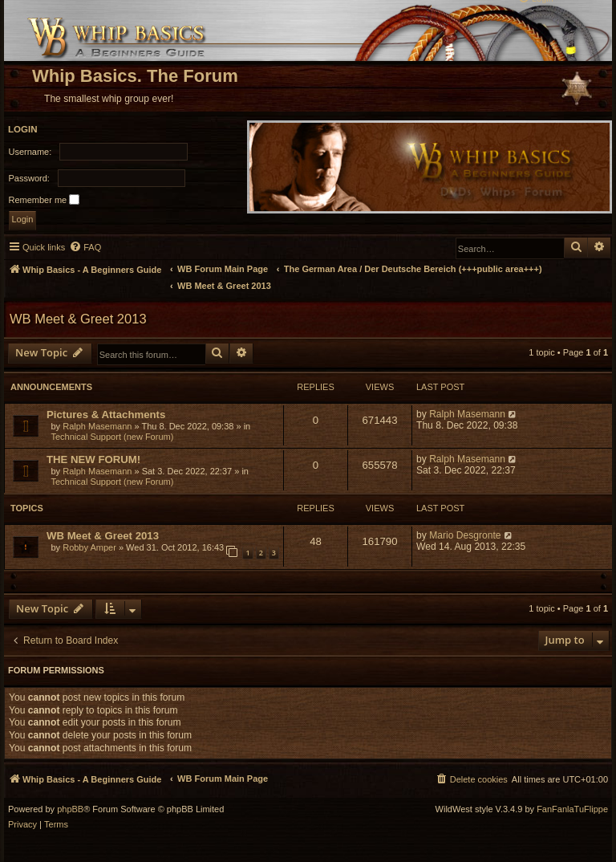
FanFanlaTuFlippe (572, 809)
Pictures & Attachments (106, 415)
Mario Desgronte (465, 535)
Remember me (45, 199)
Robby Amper (89, 547)
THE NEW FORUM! (93, 459)
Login (23, 129)
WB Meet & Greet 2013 (78, 319)
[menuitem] (85, 247)
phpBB (70, 809)
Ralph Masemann (97, 426)
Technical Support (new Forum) (113, 437)
